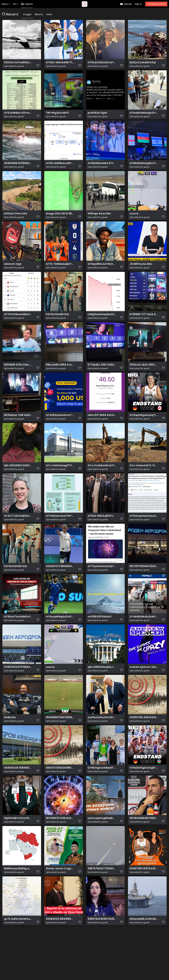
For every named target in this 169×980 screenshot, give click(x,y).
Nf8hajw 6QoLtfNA (98, 222)
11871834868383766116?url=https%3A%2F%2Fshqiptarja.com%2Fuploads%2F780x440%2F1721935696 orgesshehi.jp (144, 853)
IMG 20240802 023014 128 (18, 485)
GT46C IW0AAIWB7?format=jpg (60, 64)
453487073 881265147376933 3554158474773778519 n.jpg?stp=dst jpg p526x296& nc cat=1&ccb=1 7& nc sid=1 (60, 590)
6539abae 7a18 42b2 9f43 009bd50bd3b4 (18, 432)
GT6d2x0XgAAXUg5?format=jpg (144, 801)
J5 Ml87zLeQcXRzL (140, 274)
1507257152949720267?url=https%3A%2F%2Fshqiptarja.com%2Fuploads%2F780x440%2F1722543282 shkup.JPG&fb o (144, 590)
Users (49, 14)
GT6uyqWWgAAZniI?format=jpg (60, 643)
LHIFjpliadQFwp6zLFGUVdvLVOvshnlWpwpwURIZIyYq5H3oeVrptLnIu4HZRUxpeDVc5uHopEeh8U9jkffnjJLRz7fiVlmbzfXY (102, 327)
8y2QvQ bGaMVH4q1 (142, 64)
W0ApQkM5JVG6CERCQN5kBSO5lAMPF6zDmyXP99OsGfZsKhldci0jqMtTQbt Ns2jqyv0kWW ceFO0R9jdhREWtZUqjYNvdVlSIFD (144, 958)
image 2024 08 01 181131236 (60, 222)
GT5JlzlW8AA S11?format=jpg (18, 117)
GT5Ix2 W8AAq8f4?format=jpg (102, 538)
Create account (156, 4)
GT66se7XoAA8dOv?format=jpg (18, 643)
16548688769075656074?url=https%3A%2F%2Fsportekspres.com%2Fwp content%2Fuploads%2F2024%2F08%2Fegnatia (60, 748)
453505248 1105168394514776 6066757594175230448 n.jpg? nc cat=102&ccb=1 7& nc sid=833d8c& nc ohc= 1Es (18, 801)
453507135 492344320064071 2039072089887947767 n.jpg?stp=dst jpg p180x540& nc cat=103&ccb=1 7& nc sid (144, 748)
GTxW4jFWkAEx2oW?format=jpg (144, 643)
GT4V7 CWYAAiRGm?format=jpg (18, 538)
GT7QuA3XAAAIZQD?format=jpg (102, 590)
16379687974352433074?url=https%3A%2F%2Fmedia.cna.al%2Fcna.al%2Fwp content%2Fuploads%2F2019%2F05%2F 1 (60, 853)
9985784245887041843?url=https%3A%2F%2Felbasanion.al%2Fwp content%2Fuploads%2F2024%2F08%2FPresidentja (102, 958)
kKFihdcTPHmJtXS (15, 222)
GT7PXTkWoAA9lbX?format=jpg (18, 327)
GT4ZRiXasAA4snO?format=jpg (60, 432)
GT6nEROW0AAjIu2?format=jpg (144, 117)
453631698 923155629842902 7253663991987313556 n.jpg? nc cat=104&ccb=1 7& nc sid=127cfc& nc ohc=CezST (18, 169)
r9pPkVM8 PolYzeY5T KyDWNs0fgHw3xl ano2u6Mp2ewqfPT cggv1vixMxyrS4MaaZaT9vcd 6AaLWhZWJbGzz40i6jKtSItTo (18, 853)
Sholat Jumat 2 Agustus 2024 (60, 906)
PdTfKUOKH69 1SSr (57, 327)
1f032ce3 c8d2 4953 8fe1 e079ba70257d (144, 380)
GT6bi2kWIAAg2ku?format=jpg (144, 169)
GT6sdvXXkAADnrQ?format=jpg (102, 64)
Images (27, 14)
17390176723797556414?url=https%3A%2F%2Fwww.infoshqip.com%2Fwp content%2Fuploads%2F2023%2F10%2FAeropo (18, 695)
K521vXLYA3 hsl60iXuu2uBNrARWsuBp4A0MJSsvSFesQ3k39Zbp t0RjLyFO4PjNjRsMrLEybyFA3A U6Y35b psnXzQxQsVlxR (18, 64)
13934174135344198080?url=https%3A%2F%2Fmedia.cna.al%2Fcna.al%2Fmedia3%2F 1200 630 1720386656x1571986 (60, 801)
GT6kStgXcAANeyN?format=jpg (102, 801)
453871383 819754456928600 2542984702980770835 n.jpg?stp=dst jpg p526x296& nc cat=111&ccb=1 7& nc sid (144, 906)
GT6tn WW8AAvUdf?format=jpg (60, 169)
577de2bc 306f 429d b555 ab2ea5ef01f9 (102, 380)
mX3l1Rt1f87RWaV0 (99, 643)
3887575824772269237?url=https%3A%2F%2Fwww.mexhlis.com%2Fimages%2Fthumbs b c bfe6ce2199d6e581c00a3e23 (102, 906)
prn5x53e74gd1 (97, 117)
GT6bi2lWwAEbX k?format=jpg (102, 169)
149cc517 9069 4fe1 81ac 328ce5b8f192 (102, 432)
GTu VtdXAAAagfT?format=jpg (60, 485)
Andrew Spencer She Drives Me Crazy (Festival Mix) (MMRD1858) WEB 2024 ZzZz (144, 695)
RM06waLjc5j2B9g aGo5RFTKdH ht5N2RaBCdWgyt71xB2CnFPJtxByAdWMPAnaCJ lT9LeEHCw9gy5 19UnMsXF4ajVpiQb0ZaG (18, 906)
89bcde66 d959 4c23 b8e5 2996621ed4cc (60, 380)
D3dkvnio (10, 748)
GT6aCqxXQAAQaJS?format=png (144, 538)
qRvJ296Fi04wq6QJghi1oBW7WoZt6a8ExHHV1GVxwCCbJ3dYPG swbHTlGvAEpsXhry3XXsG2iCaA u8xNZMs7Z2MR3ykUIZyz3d (102, 695)
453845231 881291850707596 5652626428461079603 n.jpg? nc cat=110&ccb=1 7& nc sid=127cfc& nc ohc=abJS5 (60, 958)
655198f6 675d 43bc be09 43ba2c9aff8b (18, 380)
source (134, 222)
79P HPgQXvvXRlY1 (57, 117)
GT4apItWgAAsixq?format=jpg (144, 432)
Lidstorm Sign (12, 274)
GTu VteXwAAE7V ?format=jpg (144, 485)
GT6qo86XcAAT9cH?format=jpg (102, 274)
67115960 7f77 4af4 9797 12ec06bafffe (144, 327)
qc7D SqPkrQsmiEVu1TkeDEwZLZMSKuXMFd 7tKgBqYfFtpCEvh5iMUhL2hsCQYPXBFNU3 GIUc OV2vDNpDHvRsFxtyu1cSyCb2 (18, 958)
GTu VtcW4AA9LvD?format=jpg (102, 485)
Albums (39, 14)
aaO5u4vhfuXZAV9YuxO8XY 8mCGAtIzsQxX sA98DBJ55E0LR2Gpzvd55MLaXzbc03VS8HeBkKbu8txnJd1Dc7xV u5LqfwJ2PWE (102, 748)
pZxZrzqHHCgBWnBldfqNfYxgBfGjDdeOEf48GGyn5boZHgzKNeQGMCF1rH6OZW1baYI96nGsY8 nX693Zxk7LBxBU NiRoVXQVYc (102, 853)
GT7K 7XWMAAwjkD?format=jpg (60, 274)
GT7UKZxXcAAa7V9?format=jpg (60, 538)
